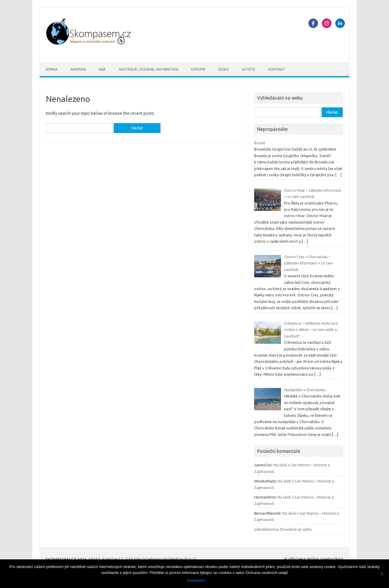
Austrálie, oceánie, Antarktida (149, 69)
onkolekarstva (266, 529)
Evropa (198, 69)
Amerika (78, 69)
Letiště (249, 69)
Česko (224, 69)
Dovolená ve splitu (296, 529)
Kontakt (277, 69)
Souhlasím (196, 580)
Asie (102, 69)
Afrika (52, 69)
